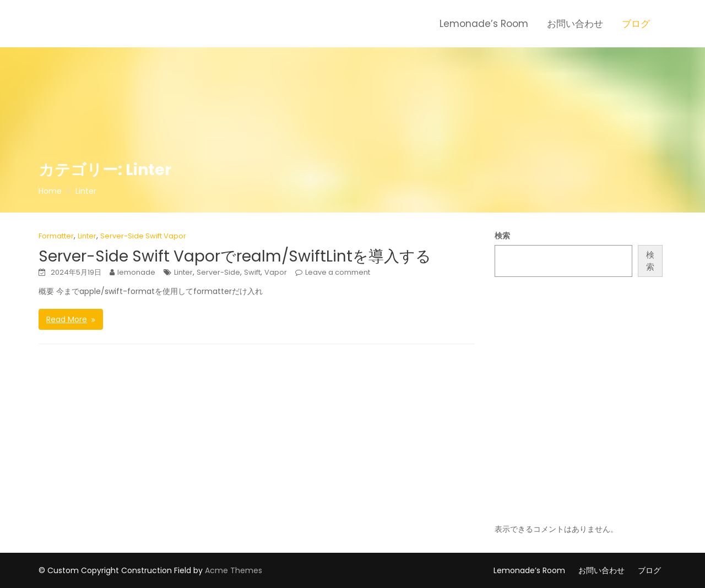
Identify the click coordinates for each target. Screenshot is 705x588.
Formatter (56, 236)
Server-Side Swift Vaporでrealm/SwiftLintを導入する (235, 256)
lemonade (136, 272)
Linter (87, 236)
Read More (67, 319)
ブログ (636, 24)
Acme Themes (234, 570)
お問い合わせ (575, 24)
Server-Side (218, 272)
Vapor (276, 272)
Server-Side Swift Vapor (143, 236)
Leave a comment (338, 272)
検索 (502, 236)
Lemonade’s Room (484, 24)
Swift (252, 272)
